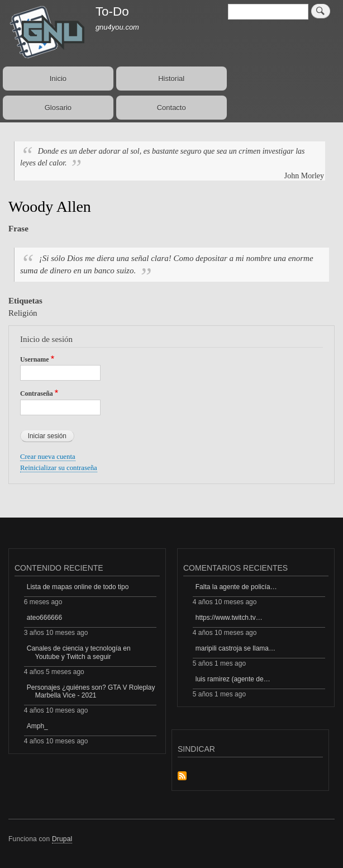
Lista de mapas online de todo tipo (78, 587)
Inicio (58, 79)
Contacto (171, 108)
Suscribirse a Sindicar (182, 777)
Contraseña (37, 393)
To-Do (112, 11)
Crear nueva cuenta (48, 457)
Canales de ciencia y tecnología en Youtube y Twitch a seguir (79, 652)
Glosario (58, 108)
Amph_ (37, 726)
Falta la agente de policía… (236, 587)
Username (34, 359)
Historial (171, 79)
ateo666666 (44, 618)
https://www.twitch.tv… (229, 618)
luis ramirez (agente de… (233, 679)
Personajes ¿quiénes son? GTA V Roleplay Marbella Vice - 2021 (91, 691)
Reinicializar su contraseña (59, 468)
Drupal (62, 839)
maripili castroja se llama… (235, 648)
